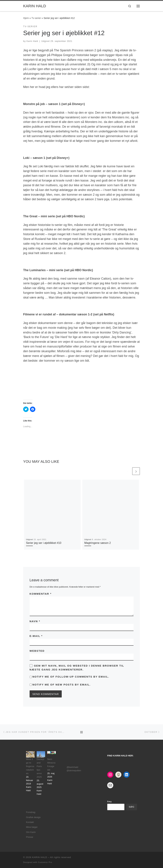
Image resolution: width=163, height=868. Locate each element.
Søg (109, 801)
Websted (37, 651)
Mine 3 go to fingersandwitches (30, 766)
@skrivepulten (74, 770)
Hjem (26, 18)
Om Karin (31, 832)
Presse (30, 837)
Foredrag (31, 812)
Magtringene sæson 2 (98, 543)
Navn (35, 621)
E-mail (36, 636)
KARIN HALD (40, 857)
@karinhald (72, 767)
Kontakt (30, 822)
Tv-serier (36, 18)
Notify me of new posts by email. (62, 685)
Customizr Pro (45, 862)
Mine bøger (32, 827)
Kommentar (41, 594)
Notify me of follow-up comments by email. (71, 677)
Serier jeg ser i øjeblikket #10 (44, 543)
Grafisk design (33, 817)
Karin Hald (32, 41)
